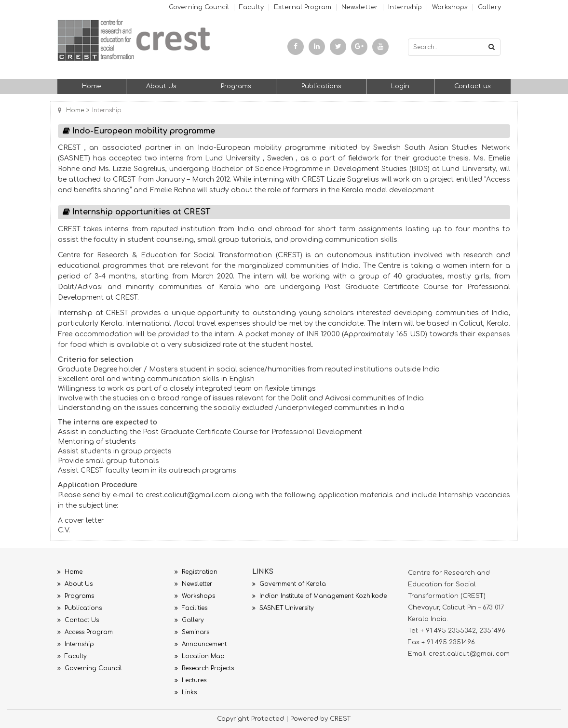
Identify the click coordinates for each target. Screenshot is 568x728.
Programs (236, 86)
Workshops (450, 7)
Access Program (85, 632)
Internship (405, 7)
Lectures (190, 680)
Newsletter (360, 7)
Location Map (200, 656)
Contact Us (78, 620)
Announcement (201, 644)
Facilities (191, 608)
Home (92, 86)
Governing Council (199, 7)
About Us (161, 86)
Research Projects (204, 668)
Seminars (192, 632)
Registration (196, 572)
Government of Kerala (289, 584)
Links (186, 692)
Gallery (489, 7)
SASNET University (283, 608)
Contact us (473, 86)
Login (400, 86)
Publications (321, 86)
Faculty (251, 7)
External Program (303, 7)
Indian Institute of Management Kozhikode (319, 596)
